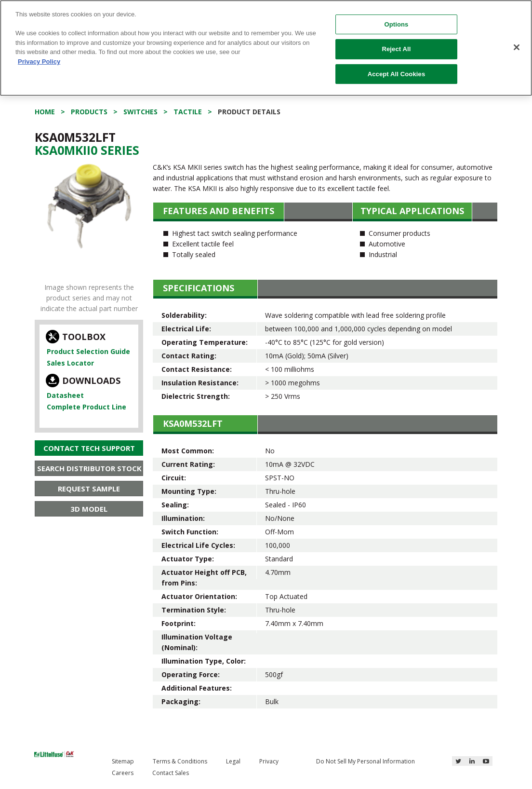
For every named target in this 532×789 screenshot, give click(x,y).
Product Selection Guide (88, 351)
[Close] (517, 47)
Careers (123, 773)
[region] (266, 48)
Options (396, 24)
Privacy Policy (39, 61)
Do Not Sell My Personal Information (366, 761)
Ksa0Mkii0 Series (87, 150)
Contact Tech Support (89, 448)
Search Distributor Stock (89, 468)
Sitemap (123, 761)
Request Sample (89, 489)
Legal (233, 761)
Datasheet (65, 395)
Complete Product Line (86, 407)
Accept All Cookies (397, 74)
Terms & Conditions (180, 761)
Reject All (396, 49)
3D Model (89, 509)
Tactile (188, 112)
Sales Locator (70, 363)
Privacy (269, 761)
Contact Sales (171, 773)
